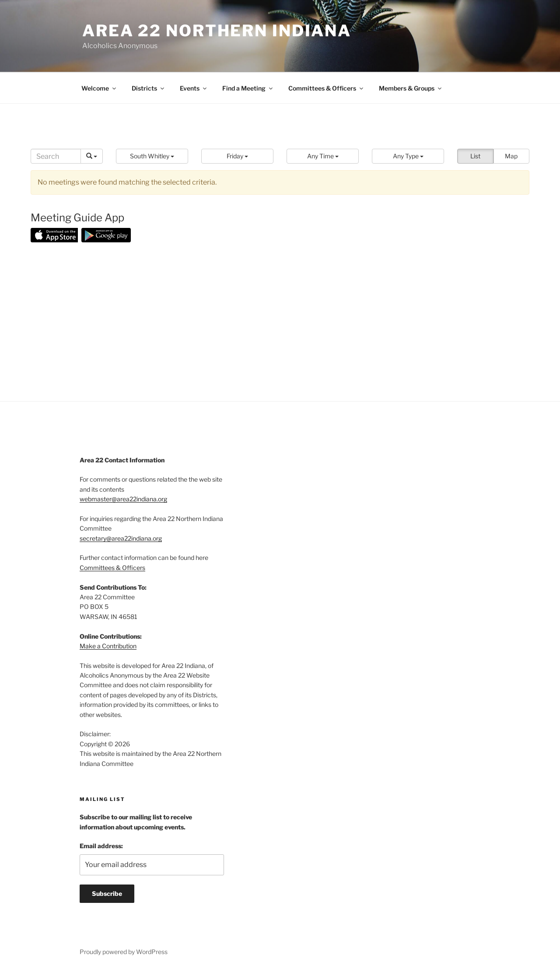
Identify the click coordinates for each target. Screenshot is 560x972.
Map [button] (511, 156)
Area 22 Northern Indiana (217, 31)
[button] (152, 156)
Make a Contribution (108, 646)
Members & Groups (411, 88)
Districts (149, 88)
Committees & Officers (326, 88)
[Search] (56, 156)
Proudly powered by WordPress (124, 952)
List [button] (475, 156)
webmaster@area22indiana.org (123, 499)
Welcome (99, 88)
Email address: (101, 846)
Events (194, 88)
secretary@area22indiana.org (121, 538)
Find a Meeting (248, 88)
